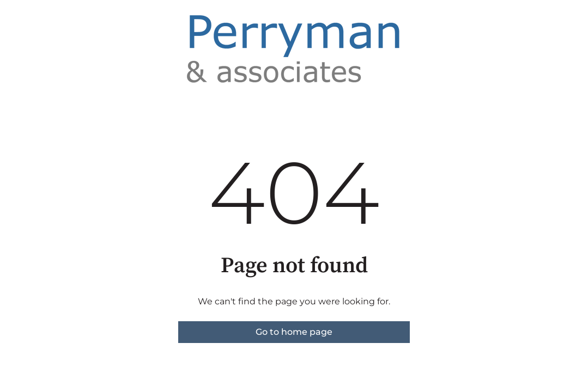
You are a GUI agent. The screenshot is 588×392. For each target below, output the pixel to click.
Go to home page (294, 332)
